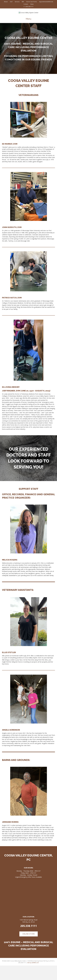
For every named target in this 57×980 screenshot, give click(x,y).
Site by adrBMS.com (33, 977)
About (6, 2)
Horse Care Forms (32, 2)
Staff (11, 2)
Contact (26, 4)
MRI (23, 2)
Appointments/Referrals (46, 2)
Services (17, 2)
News (32, 4)
